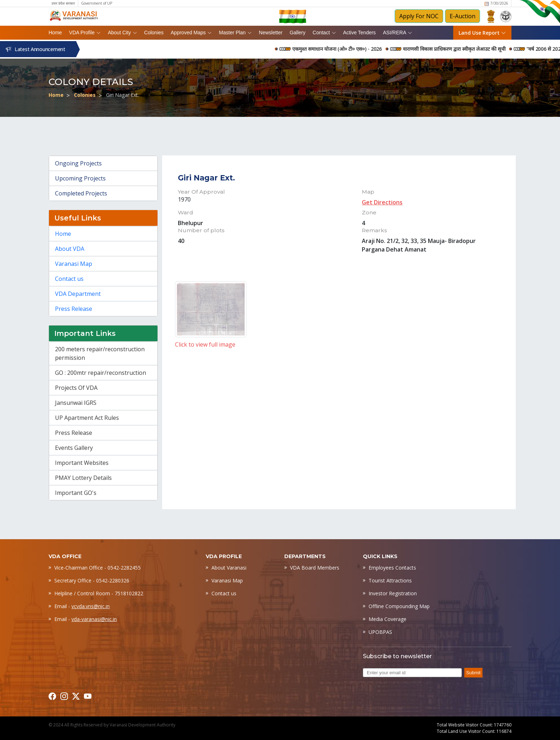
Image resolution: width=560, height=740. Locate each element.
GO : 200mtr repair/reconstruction (101, 373)
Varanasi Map (74, 264)
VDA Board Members (315, 568)
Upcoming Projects (80, 178)
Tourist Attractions (390, 580)
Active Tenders (360, 33)
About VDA (70, 249)
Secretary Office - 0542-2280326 (92, 580)
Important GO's (76, 493)
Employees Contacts (392, 568)
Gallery (297, 33)
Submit (473, 673)
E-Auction (462, 16)
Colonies (154, 33)
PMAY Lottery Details (83, 478)
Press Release (74, 309)
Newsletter (271, 33)
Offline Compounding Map (399, 606)
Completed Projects (81, 193)
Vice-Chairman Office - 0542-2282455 (97, 568)
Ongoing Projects (78, 163)
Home (55, 33)
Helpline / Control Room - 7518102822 (99, 593)
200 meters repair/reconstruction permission (100, 353)
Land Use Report (482, 33)
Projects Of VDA (76, 388)
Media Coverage (387, 619)
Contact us (69, 279)
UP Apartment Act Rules (87, 418)
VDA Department (78, 294)
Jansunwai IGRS (76, 403)
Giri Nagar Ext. (122, 95)
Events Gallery (74, 448)
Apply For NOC (419, 16)
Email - (82, 606)
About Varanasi (229, 568)
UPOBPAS (380, 632)
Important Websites (82, 463)
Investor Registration (393, 593)
